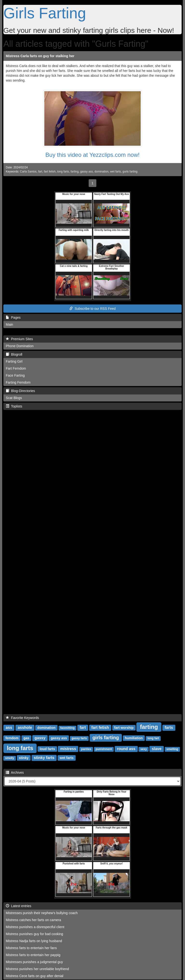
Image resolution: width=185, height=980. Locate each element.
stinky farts (44, 758)
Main (9, 324)
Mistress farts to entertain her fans (31, 948)
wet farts (116, 172)
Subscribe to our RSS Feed (92, 309)
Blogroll (14, 354)
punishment (104, 749)
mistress (68, 749)
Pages (13, 317)
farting (75, 172)
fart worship (124, 728)
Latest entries (19, 906)
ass (9, 728)
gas (26, 738)
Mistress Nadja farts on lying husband (34, 941)
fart (40, 172)
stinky (24, 758)
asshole (25, 728)
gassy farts (79, 738)
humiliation (134, 738)
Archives (15, 773)
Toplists (14, 406)
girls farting (106, 738)
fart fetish (50, 172)
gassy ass (87, 172)
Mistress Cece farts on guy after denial (35, 976)
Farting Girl (14, 361)
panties (86, 749)
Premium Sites (19, 339)
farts (169, 728)
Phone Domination (20, 346)
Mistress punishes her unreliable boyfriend (37, 969)
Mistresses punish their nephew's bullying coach (42, 913)
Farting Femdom (18, 382)
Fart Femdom (16, 368)
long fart (153, 738)
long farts (63, 172)
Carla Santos (28, 172)
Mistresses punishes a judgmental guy (34, 962)
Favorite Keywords (22, 718)
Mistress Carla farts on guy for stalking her (40, 56)
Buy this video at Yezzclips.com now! (93, 155)
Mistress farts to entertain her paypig (33, 955)
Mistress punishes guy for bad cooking (34, 934)
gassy (40, 738)
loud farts (47, 749)
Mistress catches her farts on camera (33, 920)
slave (157, 749)
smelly (10, 758)
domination (101, 172)
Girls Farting (45, 13)
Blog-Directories (20, 391)
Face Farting (15, 375)
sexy (144, 749)
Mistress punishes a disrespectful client (35, 927)
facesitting (67, 728)
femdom (12, 738)
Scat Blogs (14, 398)
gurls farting (130, 172)
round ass (126, 749)
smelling (172, 749)
